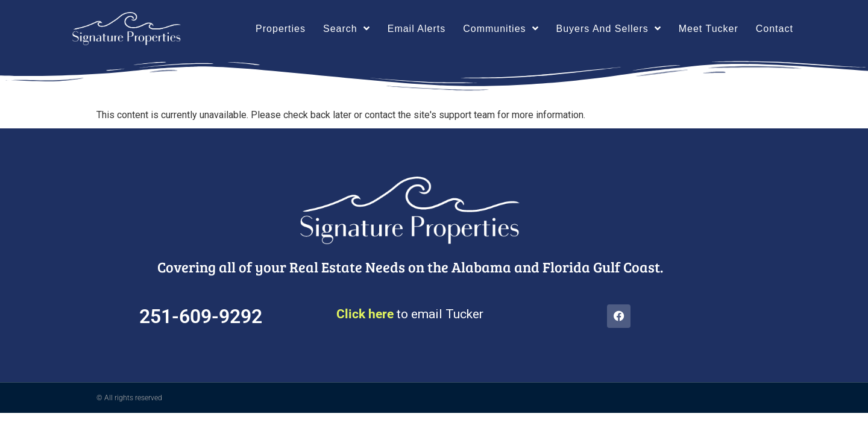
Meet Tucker (709, 29)
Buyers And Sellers (609, 29)
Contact (775, 29)
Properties (281, 29)
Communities (501, 29)
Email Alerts (417, 29)
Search (347, 29)
